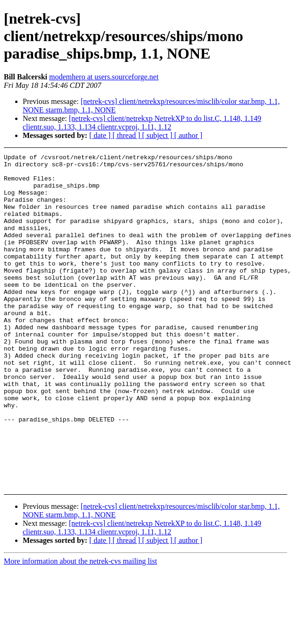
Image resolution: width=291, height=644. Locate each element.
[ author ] (188, 135)
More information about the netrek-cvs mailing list (80, 567)
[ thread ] (127, 135)
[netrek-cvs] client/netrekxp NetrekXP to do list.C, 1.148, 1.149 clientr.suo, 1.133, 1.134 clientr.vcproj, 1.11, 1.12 (142, 123)
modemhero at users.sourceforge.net (104, 77)
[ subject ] (158, 135)
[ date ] (101, 135)
